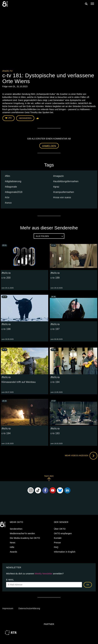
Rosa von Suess (63, 197)
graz (57, 187)
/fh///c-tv (7, 71)
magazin (59, 176)
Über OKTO (60, 529)
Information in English (65, 552)
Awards (13, 552)
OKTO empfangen (63, 533)
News (13, 543)
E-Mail (10, 580)
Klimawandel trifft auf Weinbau (19, 382)
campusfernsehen (64, 192)
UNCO (9, 203)
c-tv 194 (55, 382)
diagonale (12, 187)
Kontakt (58, 538)
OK (88, 585)
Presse (57, 543)
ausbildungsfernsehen (67, 181)
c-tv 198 (6, 329)
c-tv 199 (55, 278)
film (8, 176)
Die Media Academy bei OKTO (25, 538)
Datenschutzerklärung (29, 608)
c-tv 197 (55, 329)
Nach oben (49, 478)
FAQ (56, 547)
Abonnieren (25, 118)
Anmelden (49, 146)
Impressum (8, 608)
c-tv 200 (6, 278)
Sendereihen (16, 529)
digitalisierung (14, 181)
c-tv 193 (55, 433)
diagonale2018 (14, 192)
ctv (8, 197)
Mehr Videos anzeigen (81, 456)
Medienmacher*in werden (22, 533)
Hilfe (12, 547)
